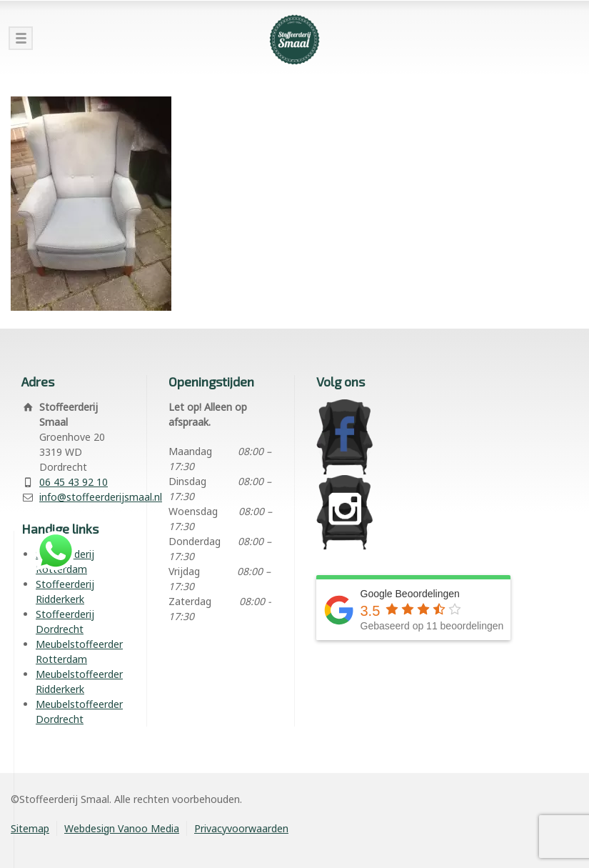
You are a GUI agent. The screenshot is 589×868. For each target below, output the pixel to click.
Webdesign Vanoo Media (122, 828)
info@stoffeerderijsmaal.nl (101, 497)
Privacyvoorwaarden (241, 828)
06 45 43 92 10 (74, 482)
